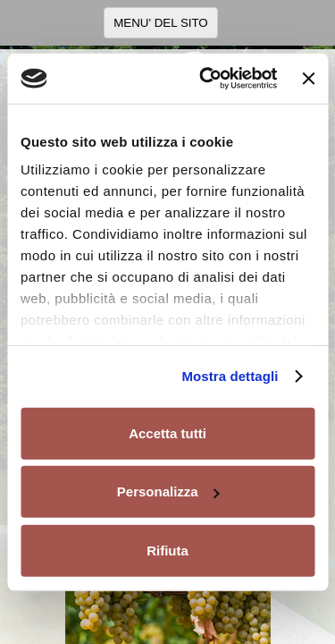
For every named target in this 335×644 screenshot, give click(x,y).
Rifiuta (167, 550)
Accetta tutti (167, 432)
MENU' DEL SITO (161, 23)
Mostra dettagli (230, 376)
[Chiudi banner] (308, 79)
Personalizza (168, 491)
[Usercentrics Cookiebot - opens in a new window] (206, 79)
